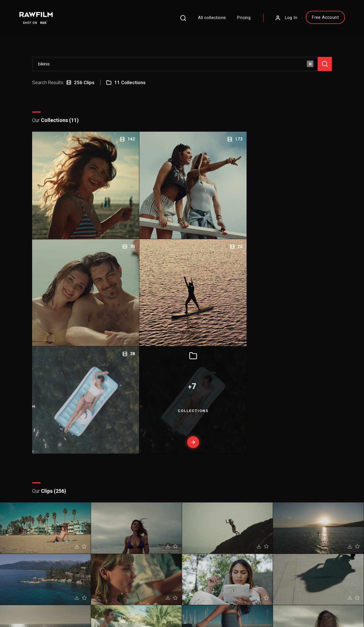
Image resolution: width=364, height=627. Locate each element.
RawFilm (47, 613)
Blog (200, 541)
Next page (206, 451)
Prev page (159, 451)
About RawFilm (210, 523)
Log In (268, 21)
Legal (135, 541)
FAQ (134, 523)
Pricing (226, 21)
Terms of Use (62, 605)
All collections (194, 21)
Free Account (307, 21)
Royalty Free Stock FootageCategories (154, 555)
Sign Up (98, 549)
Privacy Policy (29, 605)
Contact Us (206, 532)
